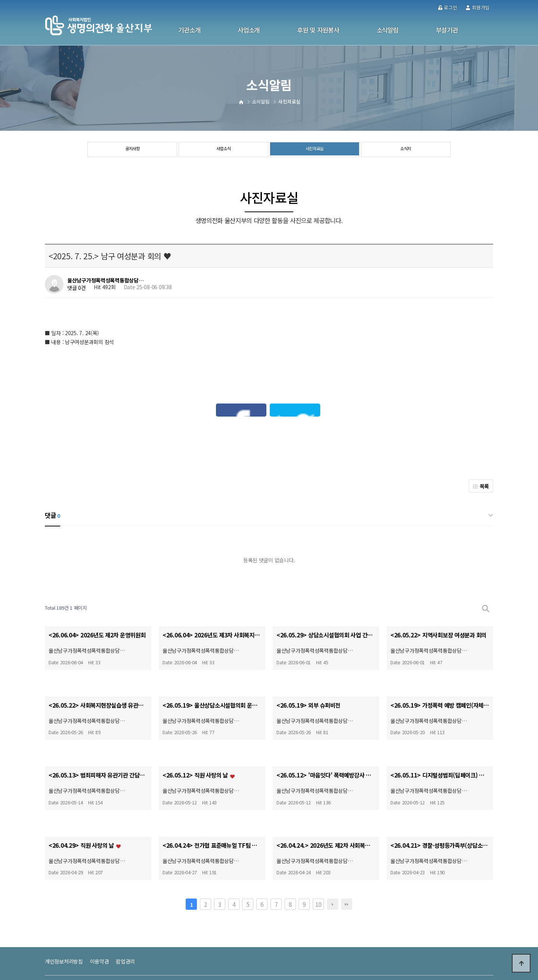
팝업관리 (125, 913)
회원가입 (478, 7)
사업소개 (249, 30)
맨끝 (347, 856)
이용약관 (100, 913)
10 (318, 856)
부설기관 (447, 30)
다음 (333, 856)
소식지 (406, 150)
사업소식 (224, 150)
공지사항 (132, 150)
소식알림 (388, 30)
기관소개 (189, 30)
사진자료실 (315, 150)
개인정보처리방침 (64, 913)
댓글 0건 (77, 288)
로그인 (448, 7)
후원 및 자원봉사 (318, 30)
